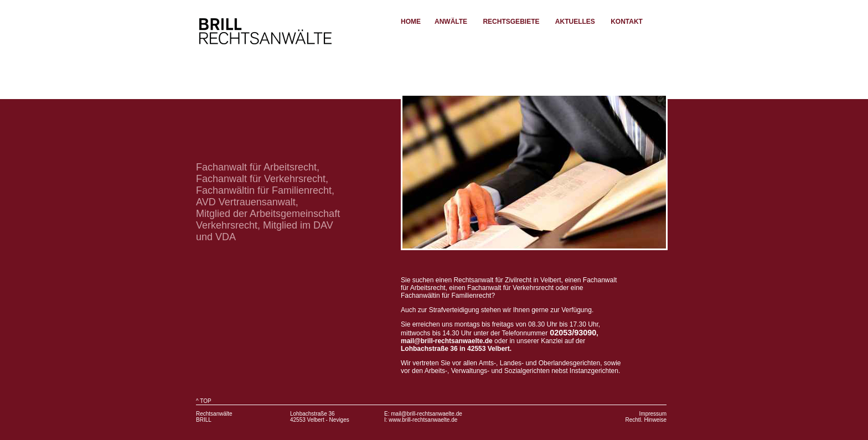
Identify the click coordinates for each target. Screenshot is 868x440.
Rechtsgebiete (511, 22)
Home (411, 22)
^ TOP (204, 401)
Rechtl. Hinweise (646, 420)
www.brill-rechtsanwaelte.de (423, 420)
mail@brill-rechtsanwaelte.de (427, 414)
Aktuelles (575, 22)
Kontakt (627, 22)
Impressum (653, 414)
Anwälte (451, 22)
